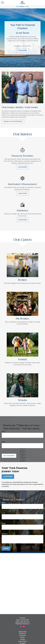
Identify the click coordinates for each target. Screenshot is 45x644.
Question (4, 534)
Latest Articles (23, 641)
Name (3, 432)
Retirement (22, 634)
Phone (4, 523)
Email (3, 442)
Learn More (8, 476)
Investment (22, 636)
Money (22, 637)
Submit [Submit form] (6, 548)
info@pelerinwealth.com (22, 624)
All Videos (22, 643)
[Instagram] (24, 627)
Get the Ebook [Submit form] (9, 456)
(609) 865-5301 (25, 622)
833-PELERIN (25, 620)
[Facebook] (21, 627)
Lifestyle (22, 639)
